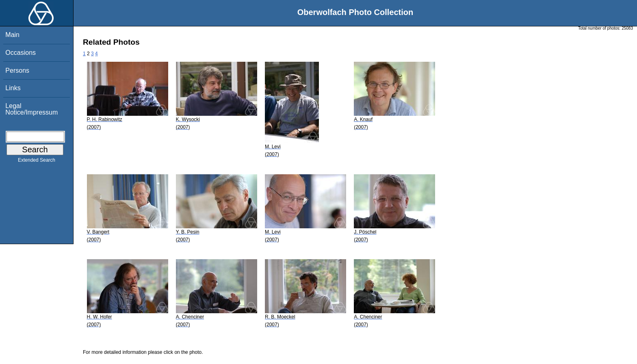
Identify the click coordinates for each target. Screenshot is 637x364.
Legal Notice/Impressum (31, 109)
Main (12, 35)
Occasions (21, 53)
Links (13, 88)
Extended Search (37, 162)
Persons (17, 70)
